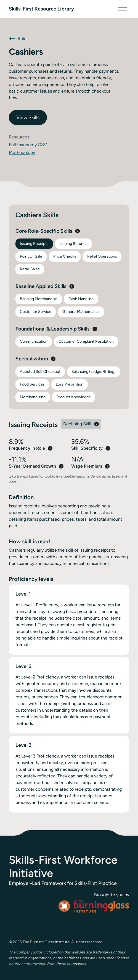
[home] (41, 9)
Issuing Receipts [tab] (34, 244)
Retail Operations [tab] (102, 256)
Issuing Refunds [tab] (74, 244)
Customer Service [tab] (36, 312)
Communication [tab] (34, 341)
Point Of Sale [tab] (31, 256)
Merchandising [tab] (33, 397)
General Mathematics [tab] (81, 312)
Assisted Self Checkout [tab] (40, 372)
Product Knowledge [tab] (74, 397)
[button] (123, 9)
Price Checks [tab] (65, 256)
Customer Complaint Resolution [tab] (86, 341)
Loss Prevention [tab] (70, 384)
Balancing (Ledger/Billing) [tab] (94, 372)
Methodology (22, 152)
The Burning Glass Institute (46, 942)
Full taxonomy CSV (28, 145)
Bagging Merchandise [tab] (39, 299)
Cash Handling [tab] (81, 299)
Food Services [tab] (32, 384)
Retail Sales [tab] (30, 269)
